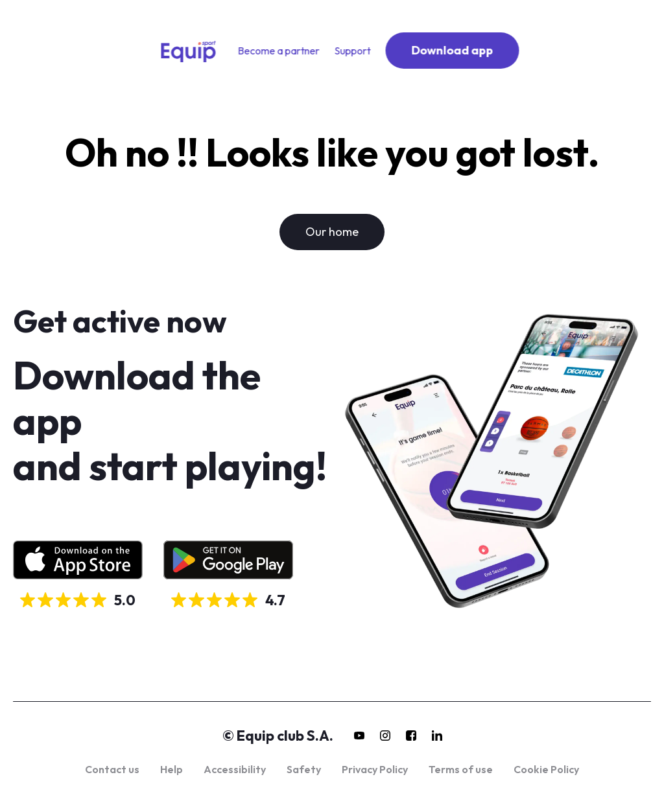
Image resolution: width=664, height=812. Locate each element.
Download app (453, 50)
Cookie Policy (546, 769)
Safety (304, 769)
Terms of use (461, 769)
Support (353, 51)
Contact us (112, 769)
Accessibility (235, 769)
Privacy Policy (375, 769)
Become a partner (279, 51)
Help (172, 769)
